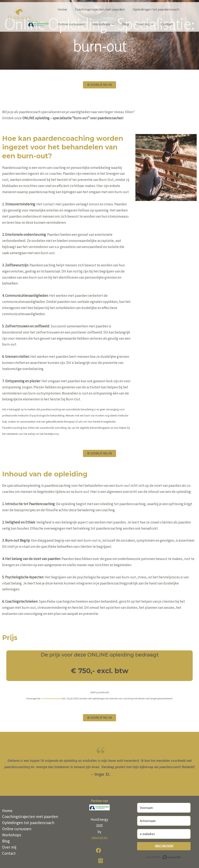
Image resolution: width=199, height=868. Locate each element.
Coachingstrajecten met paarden (97, 9)
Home (61, 9)
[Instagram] (101, 861)
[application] (109, 24)
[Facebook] (98, 850)
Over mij (138, 24)
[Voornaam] (164, 808)
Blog (120, 24)
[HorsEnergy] (28, 16)
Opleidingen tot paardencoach (151, 9)
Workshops (100, 24)
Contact (158, 24)
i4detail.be (99, 838)
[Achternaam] (164, 821)
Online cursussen (70, 24)
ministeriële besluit (51, 698)
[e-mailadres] (164, 834)
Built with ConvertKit (181, 857)
